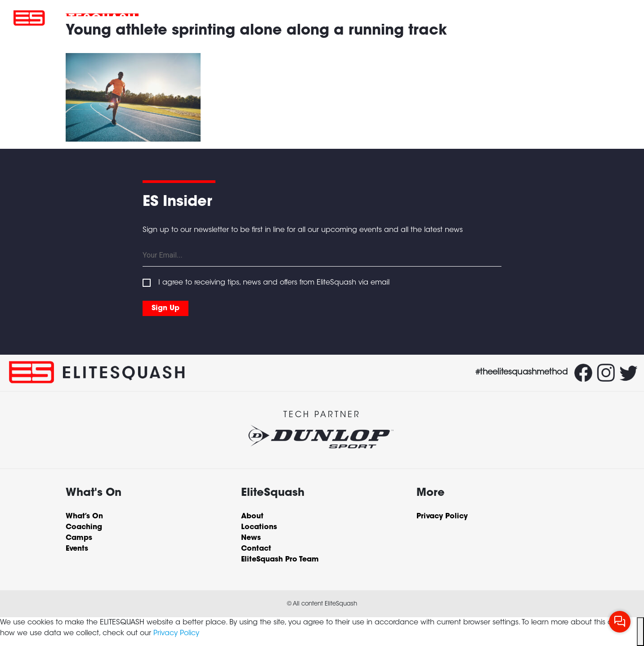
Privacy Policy (176, 633)
